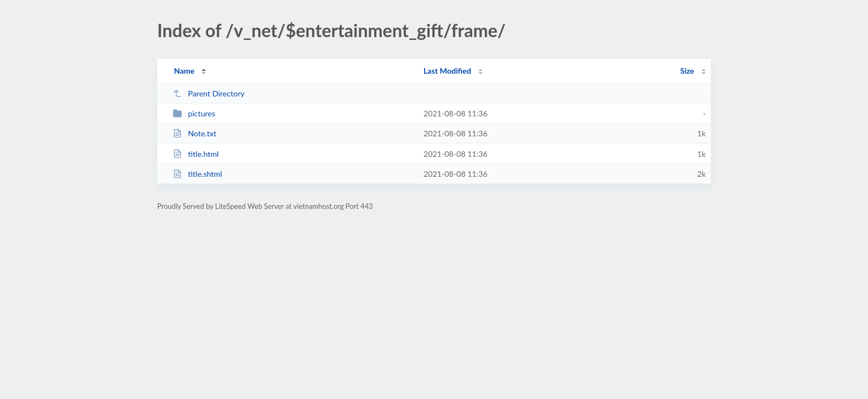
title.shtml (197, 174)
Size (687, 71)
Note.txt (195, 133)
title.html (196, 154)
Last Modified (447, 71)
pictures (194, 113)
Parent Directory (209, 93)
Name (184, 71)
